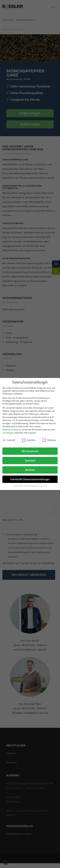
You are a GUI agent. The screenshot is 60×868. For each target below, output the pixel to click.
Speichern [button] (30, 458)
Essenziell (9, 437)
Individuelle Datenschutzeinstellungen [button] (30, 476)
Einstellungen (8, 430)
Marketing (49, 437)
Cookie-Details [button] (18, 483)
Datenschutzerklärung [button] (31, 483)
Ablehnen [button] (30, 467)
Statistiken (29, 437)
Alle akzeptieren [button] (30, 448)
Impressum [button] (43, 483)
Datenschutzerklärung (12, 427)
